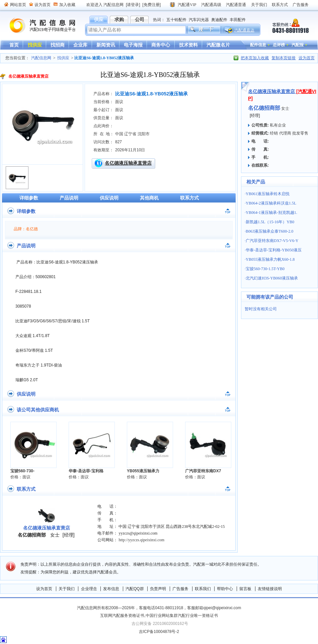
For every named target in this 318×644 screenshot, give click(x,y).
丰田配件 (238, 20)
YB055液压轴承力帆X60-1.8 (270, 259)
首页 (14, 45)
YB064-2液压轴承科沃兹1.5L (271, 203)
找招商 (58, 45)
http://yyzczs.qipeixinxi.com (141, 540)
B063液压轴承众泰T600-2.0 (269, 231)
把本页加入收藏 (255, 58)
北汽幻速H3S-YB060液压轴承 (272, 278)
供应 (99, 19)
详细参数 (29, 198)
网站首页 (18, 5)
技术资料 (188, 45)
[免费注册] (151, 5)
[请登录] (133, 5)
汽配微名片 (218, 45)
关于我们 (259, 5)
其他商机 (149, 198)
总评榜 (279, 45)
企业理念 (89, 589)
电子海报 (133, 45)
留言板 (245, 589)
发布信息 (111, 589)
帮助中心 (225, 589)
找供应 (35, 45)
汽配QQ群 (135, 589)
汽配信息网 (38, 26)
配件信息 (258, 45)
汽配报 (298, 45)
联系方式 (280, 5)
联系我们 (203, 589)
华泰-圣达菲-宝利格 (86, 471)
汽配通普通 (236, 5)
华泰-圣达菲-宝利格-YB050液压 (274, 250)
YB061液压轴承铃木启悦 (268, 194)
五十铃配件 (176, 20)
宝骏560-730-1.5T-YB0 (265, 269)
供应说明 (109, 198)
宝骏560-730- (22, 471)
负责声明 (158, 589)
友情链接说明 (270, 589)
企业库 (80, 45)
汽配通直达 (244, 30)
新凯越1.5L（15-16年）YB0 (270, 222)
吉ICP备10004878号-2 (159, 632)
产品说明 (69, 198)
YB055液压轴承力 (143, 471)
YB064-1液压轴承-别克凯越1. (271, 213)
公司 (140, 19)
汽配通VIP (187, 5)
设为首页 (43, 5)
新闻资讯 (106, 45)
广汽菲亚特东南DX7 (203, 471)
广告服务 (301, 5)
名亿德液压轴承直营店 (128, 163)
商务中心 (161, 45)
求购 (119, 19)
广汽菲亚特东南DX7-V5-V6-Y (272, 241)
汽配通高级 (211, 5)
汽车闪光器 (199, 20)
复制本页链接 (284, 58)
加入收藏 (67, 5)
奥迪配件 (219, 20)
